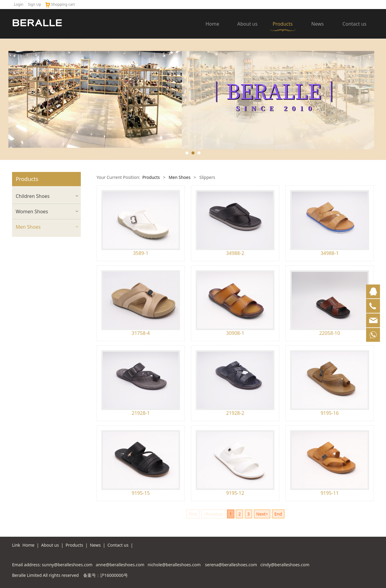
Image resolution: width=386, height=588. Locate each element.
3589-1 (141, 253)
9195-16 (330, 413)
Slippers (24, 273)
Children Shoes (33, 196)
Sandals (23, 263)
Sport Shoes (28, 284)
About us (247, 24)
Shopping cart (60, 4)
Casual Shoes (29, 242)
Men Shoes (28, 227)
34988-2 (235, 253)
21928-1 (141, 413)
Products (283, 24)
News (317, 24)
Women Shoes (32, 211)
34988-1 (330, 253)
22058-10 (329, 333)
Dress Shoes (28, 252)
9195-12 (235, 493)
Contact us (354, 24)
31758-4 (141, 333)
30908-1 (235, 333)
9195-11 (330, 493)
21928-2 (235, 413)
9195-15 (141, 493)
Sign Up (35, 4)
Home (213, 24)
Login (19, 4)
